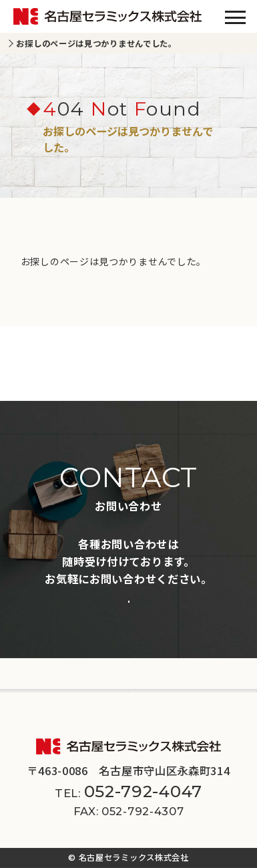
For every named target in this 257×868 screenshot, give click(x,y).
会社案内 (29, 679)
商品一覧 (29, 627)
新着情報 (29, 653)
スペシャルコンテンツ (185, 653)
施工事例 (158, 627)
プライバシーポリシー (96, 715)
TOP (23, 43)
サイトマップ (180, 715)
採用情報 (158, 679)
